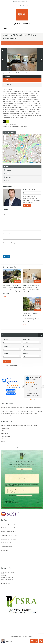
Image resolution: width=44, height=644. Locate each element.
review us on (10, 394)
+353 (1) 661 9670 (10, 578)
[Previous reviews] (24, 387)
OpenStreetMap (33, 163)
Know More (27, 206)
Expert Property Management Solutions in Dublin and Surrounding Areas (20, 425)
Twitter (7, 174)
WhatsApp (8, 177)
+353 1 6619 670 (24, 24)
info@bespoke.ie (26, 2)
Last (24, 221)
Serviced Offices (6, 436)
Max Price (25, 353)
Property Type (26, 339)
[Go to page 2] (33, 399)
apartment (16, 43)
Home (4, 43)
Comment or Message (10, 243)
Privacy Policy (6, 431)
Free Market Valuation (6, 543)
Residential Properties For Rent (9, 528)
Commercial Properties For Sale (9, 535)
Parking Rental (6, 428)
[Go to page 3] (34, 400)
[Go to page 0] (30, 400)
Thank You (5, 439)
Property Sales (6, 433)
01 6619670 (32, 190)
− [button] (5, 139)
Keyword (5, 339)
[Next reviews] (43, 387)
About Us (5, 441)
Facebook (7, 170)
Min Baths (25, 346)
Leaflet (26, 163)
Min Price (5, 353)
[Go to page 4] (36, 400)
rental (9, 43)
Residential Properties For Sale (9, 532)
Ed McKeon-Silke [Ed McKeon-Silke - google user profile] (35, 377)
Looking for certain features (10, 365)
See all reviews (11, 390)
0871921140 (33, 193)
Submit (7, 257)
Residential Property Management (9, 524)
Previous (3, 60)
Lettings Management (6, 547)
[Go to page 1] (32, 400)
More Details (6, 294)
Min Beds (5, 346)
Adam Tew (9, 641)
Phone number (8, 234)
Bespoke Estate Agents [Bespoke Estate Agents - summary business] (12, 382)
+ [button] (5, 136)
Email (6, 181)
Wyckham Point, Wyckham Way (31, 285)
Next (41, 60)
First (4, 221)
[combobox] (32, 342)
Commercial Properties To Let (8, 539)
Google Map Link (5, 583)
